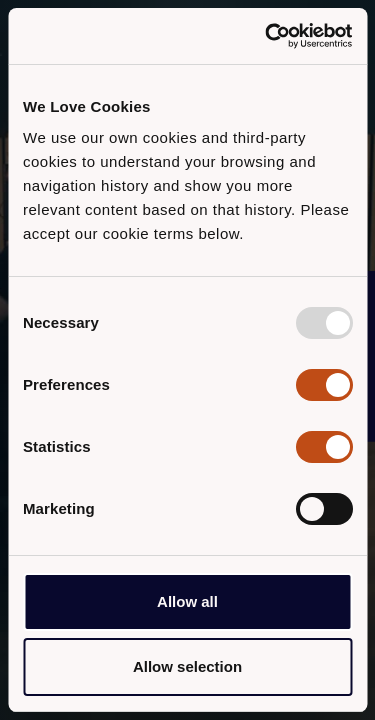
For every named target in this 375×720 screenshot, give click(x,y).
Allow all (187, 601)
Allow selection (187, 666)
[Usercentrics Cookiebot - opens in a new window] (267, 36)
